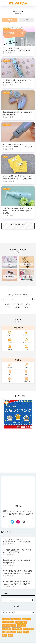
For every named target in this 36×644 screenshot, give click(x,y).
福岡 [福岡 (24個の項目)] (19, 632)
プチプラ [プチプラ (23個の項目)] (6, 629)
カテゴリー (18, 606)
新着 (10, 20)
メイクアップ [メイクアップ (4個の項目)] (28, 629)
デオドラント (18, 307)
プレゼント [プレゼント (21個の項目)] (17, 629)
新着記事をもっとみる (18, 226)
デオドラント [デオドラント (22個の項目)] (21, 622)
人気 (26, 20)
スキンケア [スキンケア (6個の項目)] (26, 619)
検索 (32, 299)
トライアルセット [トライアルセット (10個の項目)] (9, 625)
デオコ (28, 304)
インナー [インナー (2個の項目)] (6, 619)
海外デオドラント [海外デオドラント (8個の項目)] (9, 632)
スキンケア (6, 29)
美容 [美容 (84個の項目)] (26, 632)
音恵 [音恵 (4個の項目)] (11, 635)
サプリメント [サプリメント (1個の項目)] (16, 619)
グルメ (5, 157)
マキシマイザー (20, 304)
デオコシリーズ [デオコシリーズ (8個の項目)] (8, 622)
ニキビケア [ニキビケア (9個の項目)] (22, 625)
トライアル (27, 307)
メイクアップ (7, 125)
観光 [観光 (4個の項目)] (5, 635)
